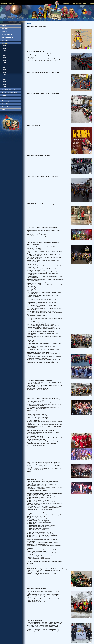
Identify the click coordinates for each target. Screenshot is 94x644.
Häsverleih (5, 40)
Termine (5, 32)
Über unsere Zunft (8, 34)
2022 (5, 55)
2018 (5, 65)
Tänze (4, 95)
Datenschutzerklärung (79, 4)
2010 (5, 84)
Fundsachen (6, 107)
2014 (5, 75)
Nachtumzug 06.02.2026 (9, 89)
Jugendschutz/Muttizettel (10, 98)
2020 (5, 60)
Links (4, 110)
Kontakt (92, 4)
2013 (5, 77)
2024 (5, 51)
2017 (5, 67)
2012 (5, 79)
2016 (5, 70)
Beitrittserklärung (7, 37)
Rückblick (5, 43)
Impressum (66, 4)
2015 (5, 72)
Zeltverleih (5, 104)
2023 (5, 53)
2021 (5, 58)
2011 (5, 82)
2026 (5, 46)
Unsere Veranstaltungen (9, 92)
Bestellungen (6, 101)
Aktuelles (5, 29)
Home (4, 26)
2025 (5, 48)
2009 (5, 87)
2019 (5, 63)
